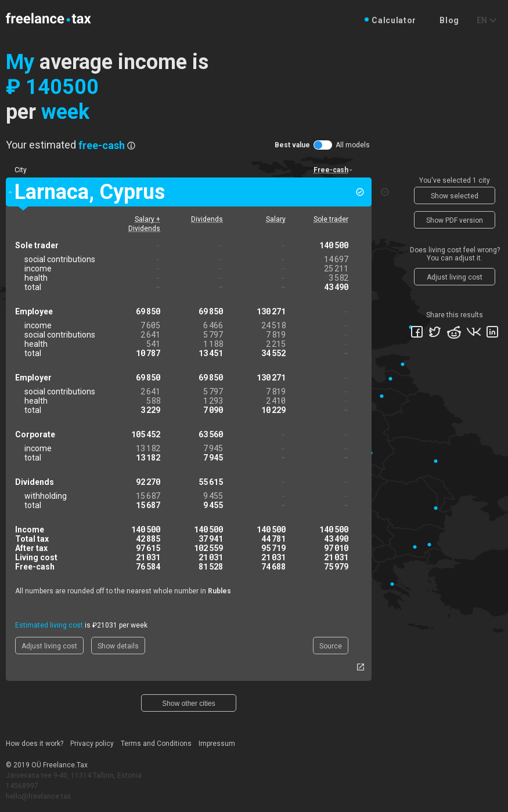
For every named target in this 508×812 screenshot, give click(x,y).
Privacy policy (92, 744)
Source (331, 646)
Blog (449, 20)
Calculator (394, 20)
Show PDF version (455, 220)
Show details (118, 646)
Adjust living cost (49, 646)
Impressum (217, 744)
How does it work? (35, 744)
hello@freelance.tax (38, 796)
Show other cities (188, 704)
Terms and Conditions (156, 744)
